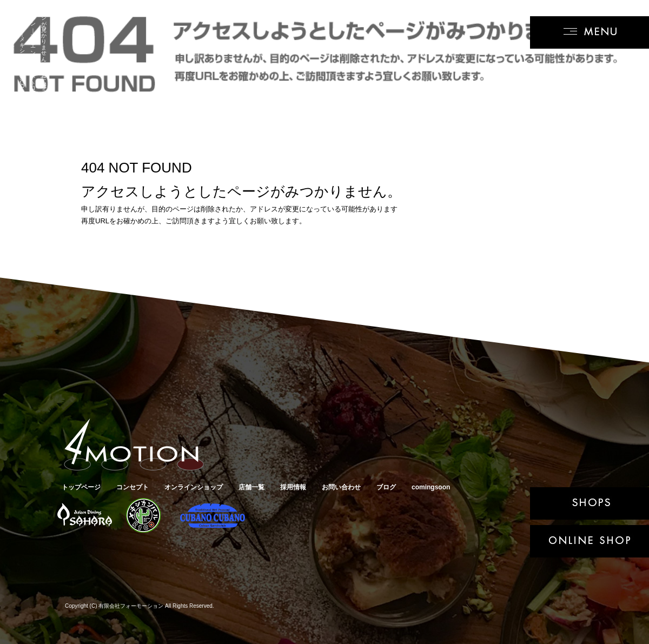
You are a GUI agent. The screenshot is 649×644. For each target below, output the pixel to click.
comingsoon (431, 487)
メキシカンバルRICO (143, 516)
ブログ (386, 487)
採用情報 (293, 487)
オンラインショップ (194, 487)
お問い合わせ (341, 487)
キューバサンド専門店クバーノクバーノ (211, 516)
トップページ (81, 487)
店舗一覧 (251, 487)
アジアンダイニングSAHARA (84, 516)
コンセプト (133, 487)
